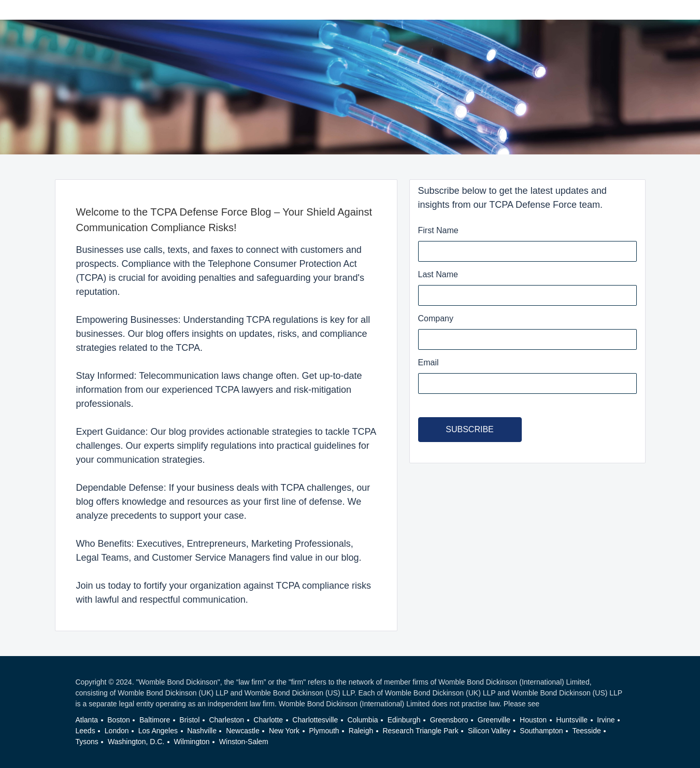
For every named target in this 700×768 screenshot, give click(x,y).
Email (428, 362)
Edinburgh (404, 720)
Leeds (85, 731)
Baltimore (155, 720)
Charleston (226, 720)
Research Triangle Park (420, 731)
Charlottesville (315, 720)
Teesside (587, 731)
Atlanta (87, 720)
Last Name (438, 274)
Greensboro (449, 720)
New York (284, 731)
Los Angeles (158, 731)
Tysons (87, 742)
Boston (119, 720)
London (117, 731)
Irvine (606, 720)
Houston (533, 720)
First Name (438, 230)
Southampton (541, 731)
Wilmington (191, 742)
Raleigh (361, 731)
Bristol (189, 720)
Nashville (202, 731)
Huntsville (572, 720)
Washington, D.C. (136, 742)
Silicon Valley (489, 731)
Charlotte (268, 720)
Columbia (362, 720)
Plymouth (324, 731)
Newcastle (243, 731)
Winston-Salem (244, 742)
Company (436, 318)
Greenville (494, 720)
